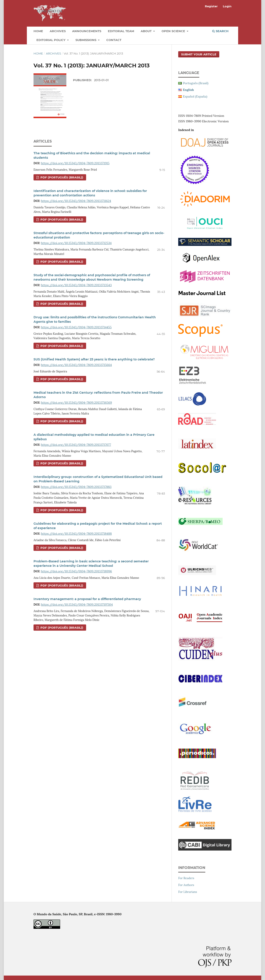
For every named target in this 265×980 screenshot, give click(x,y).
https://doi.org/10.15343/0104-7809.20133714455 (76, 327)
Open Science (174, 31)
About (147, 31)
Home (38, 31)
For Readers (186, 878)
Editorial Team (121, 31)
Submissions (86, 40)
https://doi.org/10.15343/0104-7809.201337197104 (77, 604)
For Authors (186, 885)
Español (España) (195, 96)
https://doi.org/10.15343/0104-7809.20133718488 (76, 534)
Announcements (87, 31)
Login (227, 6)
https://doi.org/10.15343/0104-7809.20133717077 (76, 445)
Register (211, 6)
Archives (58, 31)
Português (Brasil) (196, 83)
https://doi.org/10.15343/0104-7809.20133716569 (76, 403)
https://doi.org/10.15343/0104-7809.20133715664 (76, 365)
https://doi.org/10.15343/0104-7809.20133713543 (76, 285)
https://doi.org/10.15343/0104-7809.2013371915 (75, 163)
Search (220, 31)
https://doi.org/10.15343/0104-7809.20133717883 (76, 487)
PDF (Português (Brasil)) (61, 177)
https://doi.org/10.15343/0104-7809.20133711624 (76, 201)
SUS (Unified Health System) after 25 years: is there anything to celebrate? (94, 359)
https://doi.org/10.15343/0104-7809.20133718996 (77, 571)
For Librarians (188, 892)
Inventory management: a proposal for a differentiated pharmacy (87, 599)
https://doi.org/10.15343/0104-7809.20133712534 (76, 243)
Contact (114, 40)
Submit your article (199, 54)
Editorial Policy (51, 40)
